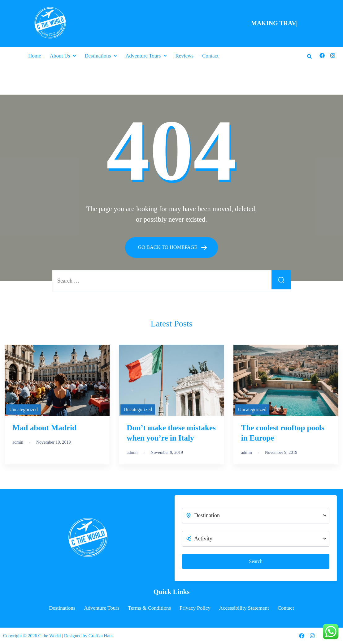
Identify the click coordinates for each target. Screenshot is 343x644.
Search (256, 561)
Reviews (184, 56)
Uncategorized (24, 409)
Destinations (101, 56)
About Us (63, 56)
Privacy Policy (195, 608)
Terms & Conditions (150, 608)
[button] (63, 56)
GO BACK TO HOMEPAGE (168, 247)
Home (35, 56)
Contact (210, 56)
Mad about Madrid (44, 427)
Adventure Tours (146, 56)
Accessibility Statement (244, 608)
